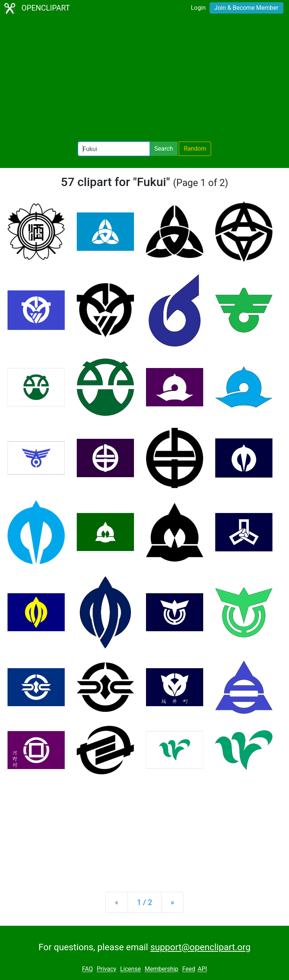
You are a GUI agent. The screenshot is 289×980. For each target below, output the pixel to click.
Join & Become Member (246, 8)
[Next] (172, 902)
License (130, 969)
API (202, 969)
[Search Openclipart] (114, 149)
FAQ (87, 969)
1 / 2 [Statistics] (145, 902)
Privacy (106, 969)
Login (198, 8)
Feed (189, 969)
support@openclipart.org (200, 947)
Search (164, 149)
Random (195, 149)
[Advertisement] (144, 79)
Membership (161, 969)
